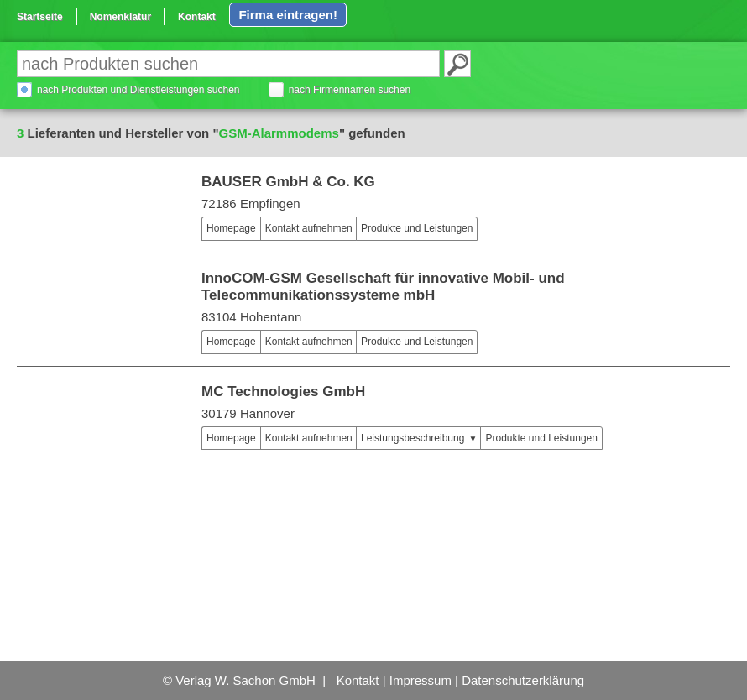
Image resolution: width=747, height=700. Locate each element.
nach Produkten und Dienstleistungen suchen (138, 90)
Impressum (421, 680)
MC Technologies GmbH (283, 392)
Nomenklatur (120, 17)
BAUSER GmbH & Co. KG (288, 182)
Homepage (231, 228)
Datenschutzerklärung (523, 680)
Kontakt (197, 17)
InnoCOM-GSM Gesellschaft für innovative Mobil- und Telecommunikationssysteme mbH (383, 287)
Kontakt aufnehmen (309, 228)
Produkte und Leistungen (417, 228)
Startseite (40, 17)
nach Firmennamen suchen (350, 90)
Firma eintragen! (288, 15)
